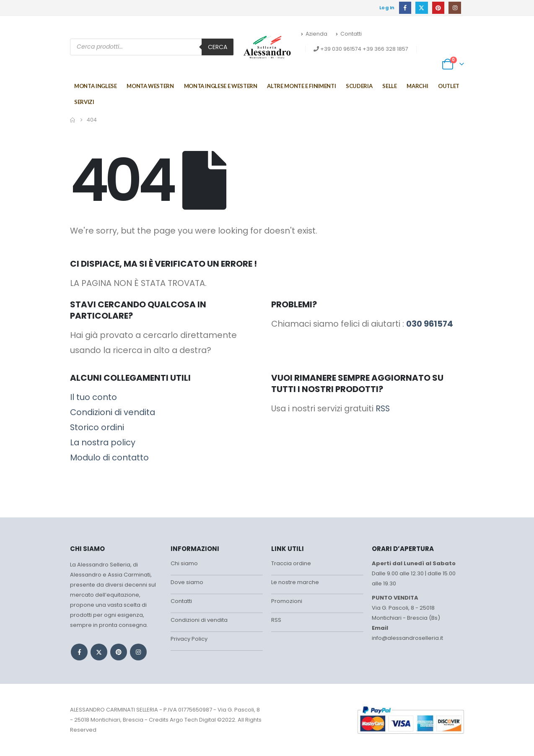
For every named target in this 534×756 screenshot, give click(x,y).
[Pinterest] (438, 8)
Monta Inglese (95, 86)
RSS (383, 408)
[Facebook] (405, 8)
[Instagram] (455, 8)
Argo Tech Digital (193, 720)
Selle (389, 86)
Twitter (99, 652)
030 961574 (430, 324)
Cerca (218, 47)
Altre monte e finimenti (301, 86)
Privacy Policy (189, 639)
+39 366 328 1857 (385, 49)
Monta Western (150, 86)
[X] (421, 8)
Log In (387, 8)
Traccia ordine (291, 563)
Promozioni (287, 601)
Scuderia (359, 86)
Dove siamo (187, 582)
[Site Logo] (267, 47)
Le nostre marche (295, 582)
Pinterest (119, 652)
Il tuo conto (93, 397)
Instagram (138, 652)
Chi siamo (184, 563)
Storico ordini (97, 427)
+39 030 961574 (341, 49)
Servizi (84, 102)
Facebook (79, 652)
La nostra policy (103, 442)
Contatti (349, 34)
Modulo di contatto (109, 457)
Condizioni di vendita (113, 412)
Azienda (314, 34)
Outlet (449, 86)
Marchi (417, 86)
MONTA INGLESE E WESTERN (221, 86)
